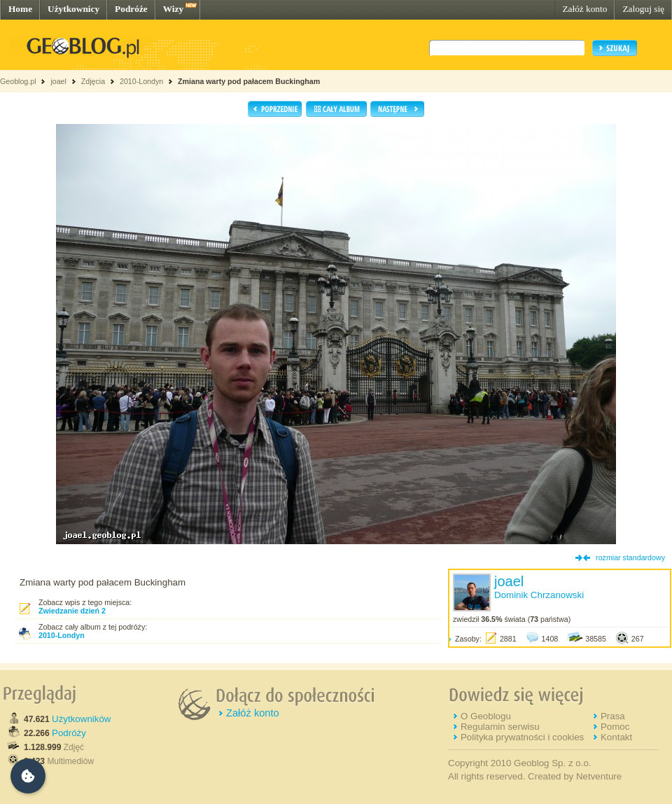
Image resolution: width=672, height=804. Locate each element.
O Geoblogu (486, 716)
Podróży (69, 733)
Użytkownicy (73, 9)
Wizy (173, 9)
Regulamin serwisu (500, 727)
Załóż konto (584, 9)
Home (20, 9)
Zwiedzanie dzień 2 (72, 611)
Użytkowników (81, 719)
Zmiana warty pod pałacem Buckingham (249, 81)
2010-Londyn (141, 81)
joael (58, 81)
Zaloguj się (643, 9)
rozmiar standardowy (630, 557)
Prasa (613, 716)
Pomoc (615, 727)
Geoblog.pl (18, 81)
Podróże (131, 9)
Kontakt (616, 737)
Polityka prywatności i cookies (522, 737)
